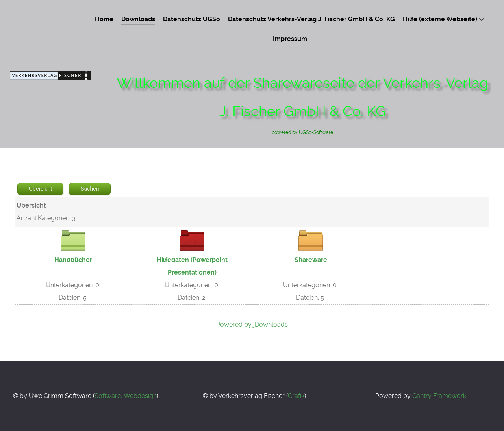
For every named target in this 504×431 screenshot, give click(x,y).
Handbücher (73, 260)
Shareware (311, 260)
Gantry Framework (439, 396)
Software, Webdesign (126, 396)
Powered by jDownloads (252, 324)
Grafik (296, 396)
